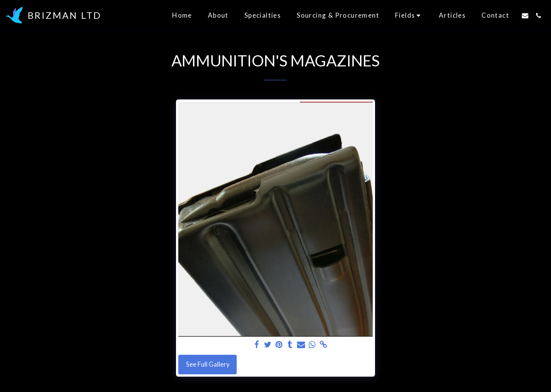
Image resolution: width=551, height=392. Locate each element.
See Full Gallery (208, 364)
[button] (409, 15)
